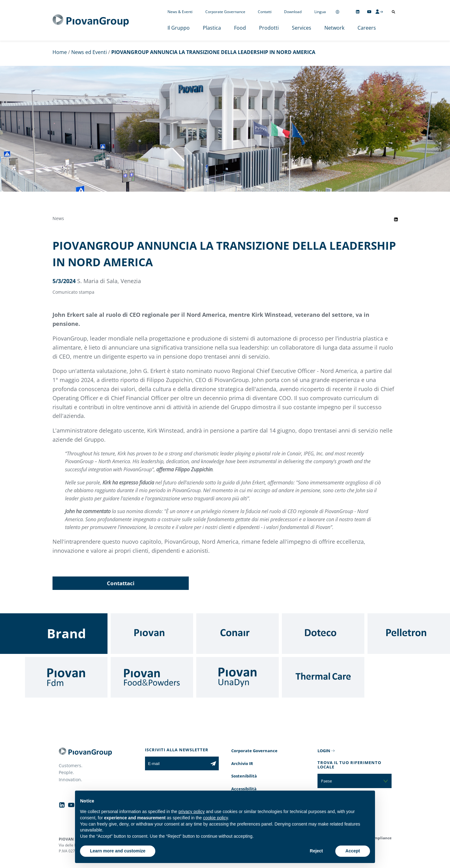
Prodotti (269, 28)
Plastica (212, 28)
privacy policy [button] (192, 812)
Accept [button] (353, 851)
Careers (367, 28)
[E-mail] (176, 763)
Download (293, 12)
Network (334, 28)
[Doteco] (323, 634)
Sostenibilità (244, 776)
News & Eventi (180, 12)
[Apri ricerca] (393, 12)
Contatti (265, 12)
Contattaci (121, 583)
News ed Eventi (89, 52)
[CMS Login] (379, 12)
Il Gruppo (179, 28)
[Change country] (337, 12)
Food (240, 28)
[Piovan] (152, 634)
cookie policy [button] (215, 818)
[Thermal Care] (323, 677)
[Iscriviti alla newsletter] (213, 763)
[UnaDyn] (237, 677)
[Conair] (237, 634)
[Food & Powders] (152, 677)
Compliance (380, 838)
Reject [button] (316, 851)
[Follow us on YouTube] (369, 12)
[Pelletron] (409, 634)
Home (60, 52)
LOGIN (324, 751)
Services (302, 28)
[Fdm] (66, 677)
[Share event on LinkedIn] (396, 219)
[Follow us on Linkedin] (358, 12)
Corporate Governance (225, 12)
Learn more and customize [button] (118, 851)
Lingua (320, 12)
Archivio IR (242, 763)
